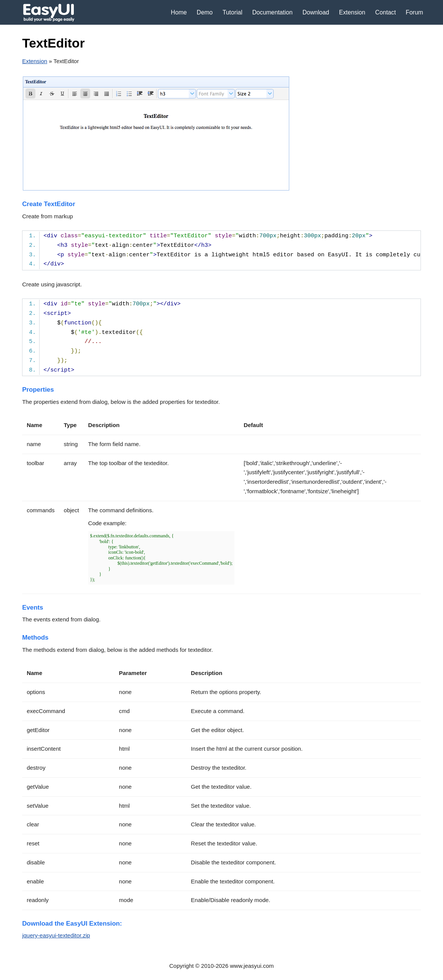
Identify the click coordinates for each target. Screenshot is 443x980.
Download (316, 12)
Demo (205, 12)
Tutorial (233, 12)
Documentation (272, 12)
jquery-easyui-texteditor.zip (56, 935)
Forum (414, 12)
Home (179, 12)
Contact (386, 12)
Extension (352, 12)
